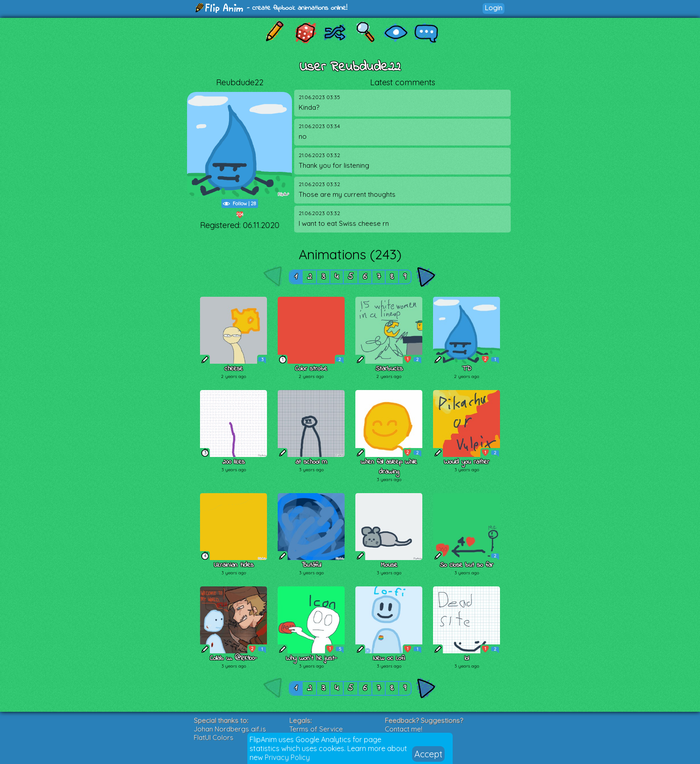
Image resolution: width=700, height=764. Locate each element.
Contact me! (404, 729)
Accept (428, 754)
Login (494, 8)
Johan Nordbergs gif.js (230, 729)
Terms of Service (316, 729)
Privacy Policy (287, 757)
